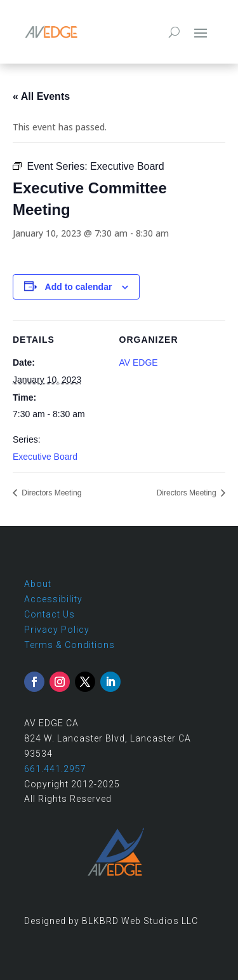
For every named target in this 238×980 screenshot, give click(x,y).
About (38, 584)
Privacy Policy (57, 630)
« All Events (41, 96)
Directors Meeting (50, 493)
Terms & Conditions (69, 645)
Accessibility (53, 599)
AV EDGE (139, 362)
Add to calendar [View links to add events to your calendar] (79, 287)
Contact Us (50, 614)
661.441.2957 (55, 769)
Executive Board (45, 457)
